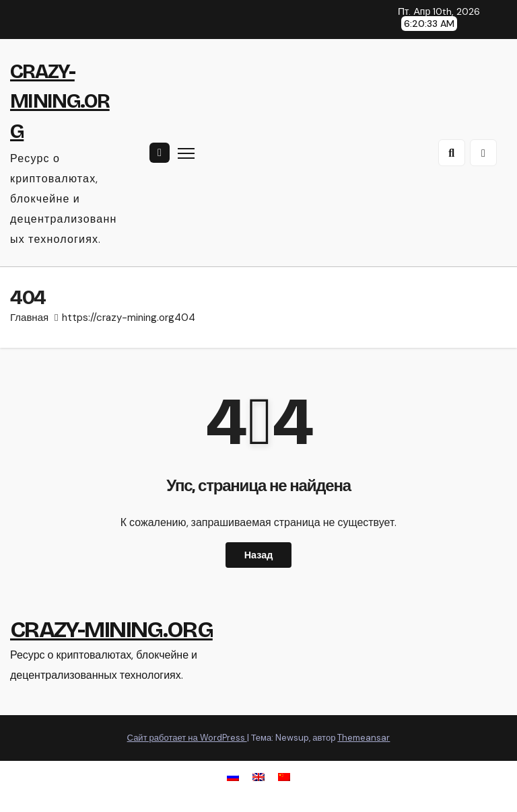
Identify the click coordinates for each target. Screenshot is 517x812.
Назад (259, 555)
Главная (29, 318)
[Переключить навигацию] (186, 153)
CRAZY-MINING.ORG (60, 101)
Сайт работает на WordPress (187, 738)
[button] (452, 153)
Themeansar (364, 738)
